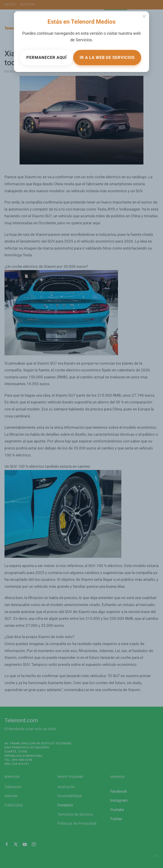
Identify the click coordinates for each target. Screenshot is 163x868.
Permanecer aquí (46, 57)
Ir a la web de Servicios (107, 57)
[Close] (144, 16)
